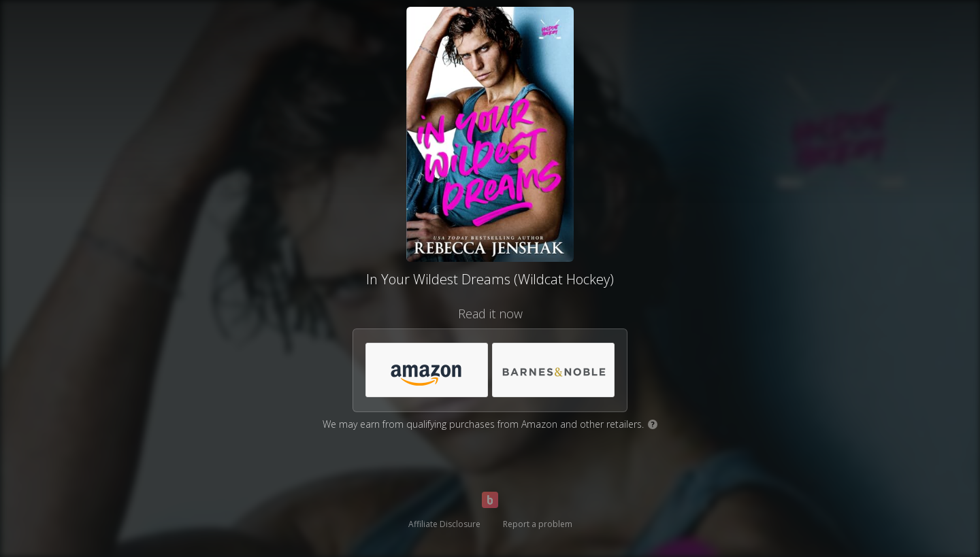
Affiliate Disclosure (444, 524)
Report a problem (538, 524)
